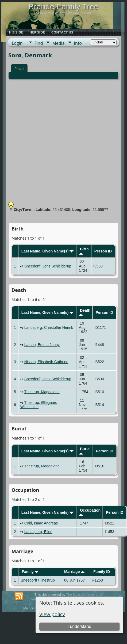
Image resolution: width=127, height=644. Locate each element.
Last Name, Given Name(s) (48, 251)
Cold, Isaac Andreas (41, 523)
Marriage (74, 572)
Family (30, 572)
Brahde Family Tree (64, 7)
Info (78, 43)
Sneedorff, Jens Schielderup (48, 266)
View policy (52, 614)
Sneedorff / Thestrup (38, 580)
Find (39, 43)
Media (58, 43)
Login (17, 43)
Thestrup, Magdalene (42, 392)
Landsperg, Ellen (38, 532)
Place (19, 68)
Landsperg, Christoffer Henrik (49, 327)
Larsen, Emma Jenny (42, 345)
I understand (79, 626)
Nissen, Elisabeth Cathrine (46, 362)
